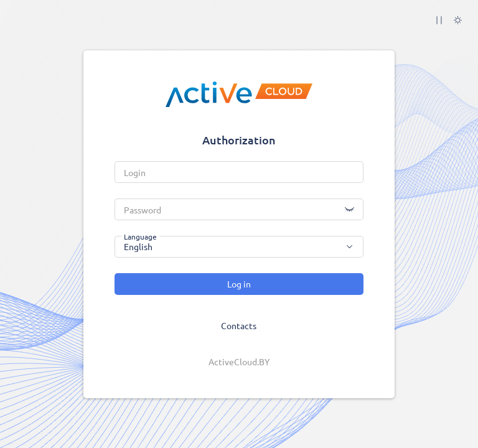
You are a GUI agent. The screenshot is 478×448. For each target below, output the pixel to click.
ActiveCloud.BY (239, 362)
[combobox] (239, 247)
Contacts (239, 325)
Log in (239, 284)
